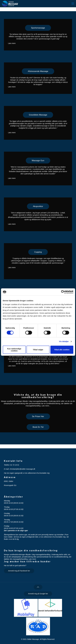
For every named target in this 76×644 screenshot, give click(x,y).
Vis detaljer (64, 341)
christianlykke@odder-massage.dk (22, 469)
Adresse (10, 477)
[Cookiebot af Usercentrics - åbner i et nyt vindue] (63, 292)
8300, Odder (9, 481)
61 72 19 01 (15, 465)
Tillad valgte (38, 350)
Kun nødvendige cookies (14, 350)
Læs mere (12, 43)
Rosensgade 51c (10, 485)
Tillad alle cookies (62, 350)
